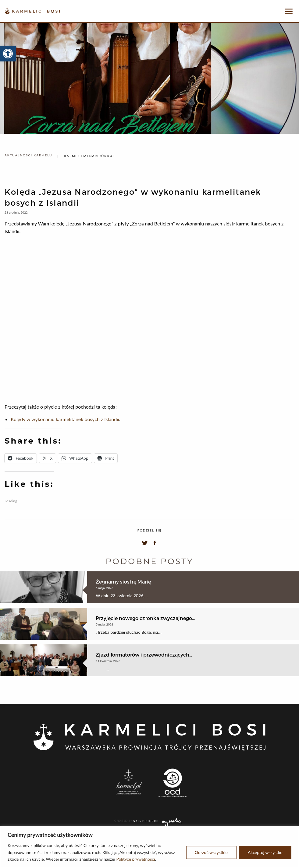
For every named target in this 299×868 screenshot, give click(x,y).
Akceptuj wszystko (265, 852)
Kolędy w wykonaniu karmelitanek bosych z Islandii (65, 419)
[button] (8, 54)
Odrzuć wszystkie (211, 852)
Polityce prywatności (135, 859)
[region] (149, 847)
